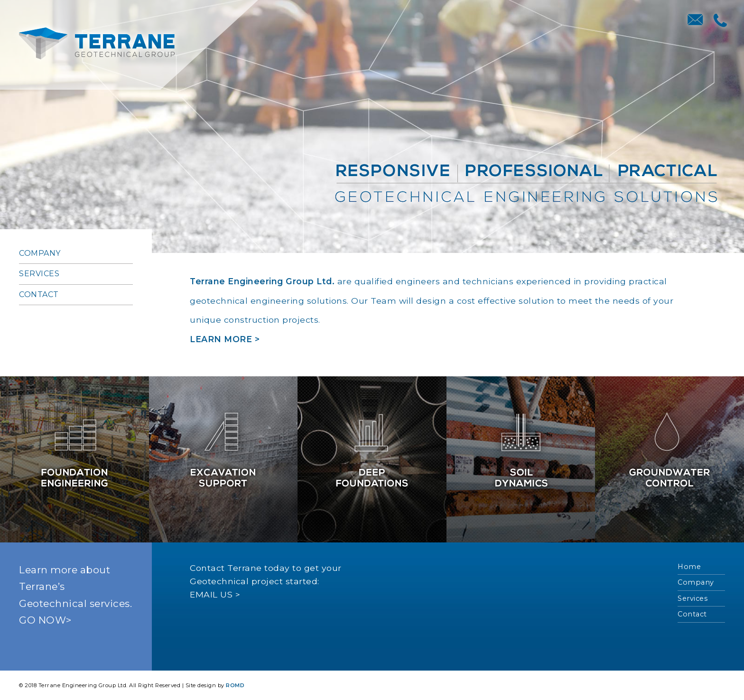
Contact (39, 294)
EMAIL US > (215, 594)
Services (39, 274)
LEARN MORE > (225, 339)
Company (40, 253)
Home (689, 567)
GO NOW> (45, 620)
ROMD (235, 685)
